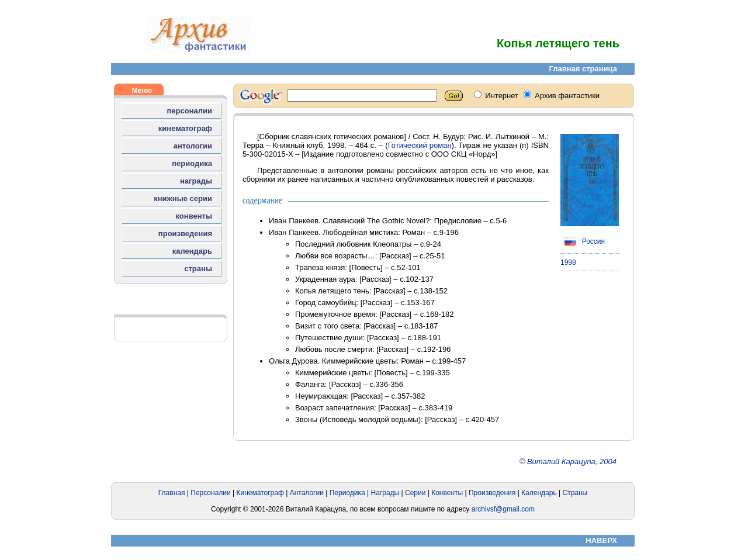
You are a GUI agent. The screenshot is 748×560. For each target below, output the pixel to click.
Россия (583, 241)
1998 (568, 262)
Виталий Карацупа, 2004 (572, 462)
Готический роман (420, 145)
